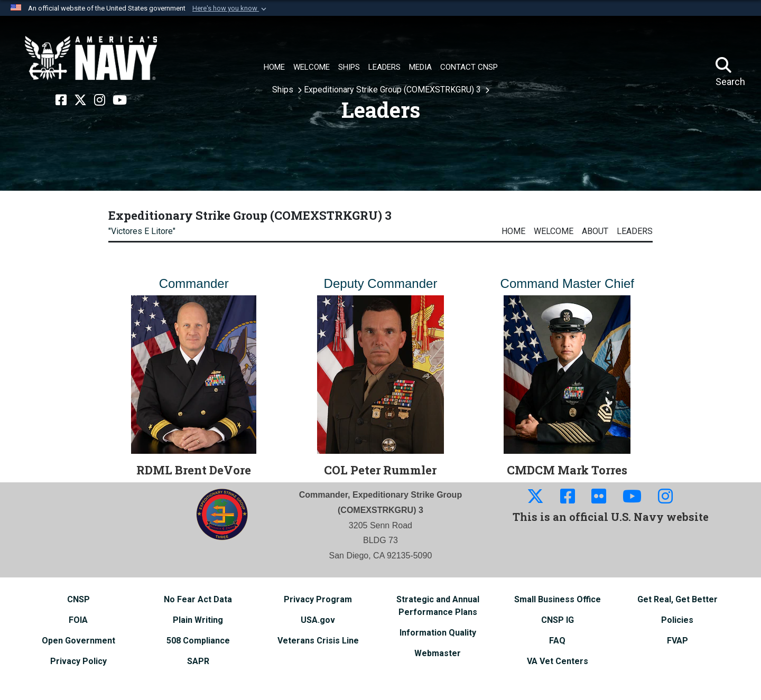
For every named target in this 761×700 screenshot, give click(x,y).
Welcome (554, 231)
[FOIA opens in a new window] (78, 620)
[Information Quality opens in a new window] (438, 633)
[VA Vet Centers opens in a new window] (558, 661)
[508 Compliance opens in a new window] (198, 641)
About (595, 231)
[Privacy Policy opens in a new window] (78, 661)
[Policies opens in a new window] (677, 620)
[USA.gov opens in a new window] (318, 620)
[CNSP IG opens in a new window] (558, 620)
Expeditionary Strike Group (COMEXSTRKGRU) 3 (393, 90)
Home (513, 231)
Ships (284, 90)
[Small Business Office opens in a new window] (558, 599)
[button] (230, 8)
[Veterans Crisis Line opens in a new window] (318, 641)
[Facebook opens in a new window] (61, 100)
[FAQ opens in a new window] (557, 641)
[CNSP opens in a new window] (78, 599)
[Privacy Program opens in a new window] (318, 599)
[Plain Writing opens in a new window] (198, 620)
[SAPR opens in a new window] (198, 661)
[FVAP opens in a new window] (678, 641)
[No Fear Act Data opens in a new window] (198, 599)
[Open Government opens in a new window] (78, 641)
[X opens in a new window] (80, 100)
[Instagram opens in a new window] (100, 100)
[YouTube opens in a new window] (120, 100)
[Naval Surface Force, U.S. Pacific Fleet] (91, 58)
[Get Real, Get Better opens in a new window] (678, 599)
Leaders (635, 231)
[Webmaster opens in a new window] (438, 653)
